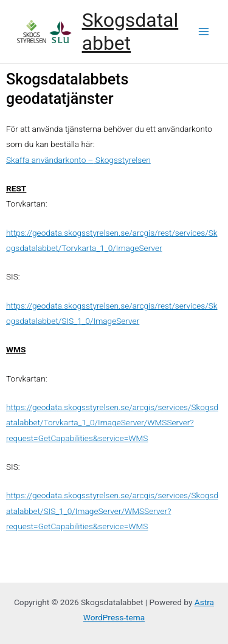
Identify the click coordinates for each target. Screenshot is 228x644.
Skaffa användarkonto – (50, 160)
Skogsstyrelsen (122, 160)
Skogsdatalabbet (130, 32)
